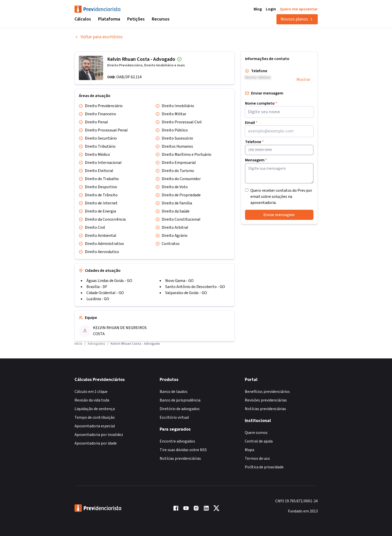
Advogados (96, 344)
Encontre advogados (177, 441)
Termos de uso (257, 458)
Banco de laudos (174, 392)
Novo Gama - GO (179, 281)
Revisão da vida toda (92, 400)
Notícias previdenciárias (180, 458)
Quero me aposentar (299, 9)
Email (251, 123)
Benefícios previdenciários (267, 392)
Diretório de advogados (180, 409)
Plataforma (109, 19)
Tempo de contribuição (95, 417)
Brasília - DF (97, 287)
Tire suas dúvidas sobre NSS (183, 450)
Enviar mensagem (279, 215)
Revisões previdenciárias (266, 400)
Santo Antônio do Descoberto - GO (195, 287)
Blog (258, 9)
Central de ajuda (259, 441)
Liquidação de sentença (95, 409)
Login (271, 9)
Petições (136, 19)
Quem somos (256, 433)
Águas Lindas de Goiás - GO (109, 281)
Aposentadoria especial (95, 426)
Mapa (249, 450)
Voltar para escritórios (99, 37)
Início (78, 344)
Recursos (161, 19)
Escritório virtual (174, 417)
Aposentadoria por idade (96, 443)
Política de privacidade (264, 467)
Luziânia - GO (98, 299)
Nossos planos (297, 19)
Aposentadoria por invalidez (99, 435)
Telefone (254, 142)
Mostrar (303, 80)
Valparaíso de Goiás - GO (186, 293)
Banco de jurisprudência (180, 400)
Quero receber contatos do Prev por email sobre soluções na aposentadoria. (281, 197)
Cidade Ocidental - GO (105, 293)
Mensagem (256, 160)
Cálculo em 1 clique (91, 392)
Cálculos (83, 19)
